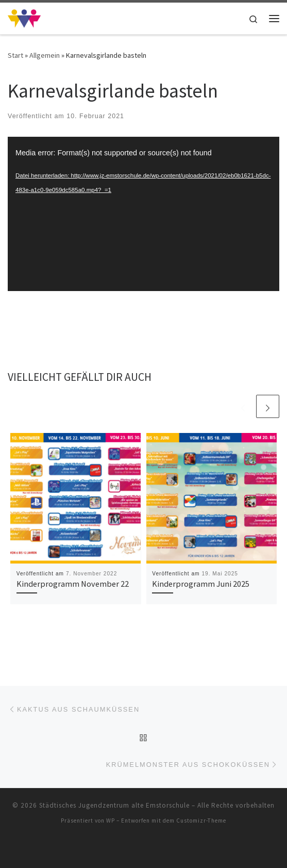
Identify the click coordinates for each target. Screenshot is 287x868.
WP (111, 821)
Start (15, 55)
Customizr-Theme (201, 821)
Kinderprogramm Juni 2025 (201, 584)
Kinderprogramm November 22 (73, 584)
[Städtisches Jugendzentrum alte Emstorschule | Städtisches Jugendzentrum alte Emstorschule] (24, 17)
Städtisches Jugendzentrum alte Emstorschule (114, 805)
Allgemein (45, 55)
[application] (143, 214)
